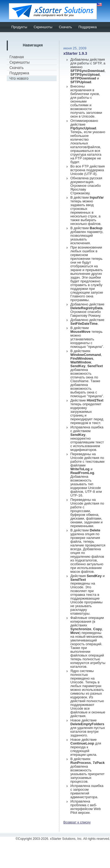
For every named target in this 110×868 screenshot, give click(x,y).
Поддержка (88, 27)
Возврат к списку (77, 822)
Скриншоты (43, 27)
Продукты (19, 27)
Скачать (65, 27)
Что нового (19, 78)
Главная (17, 57)
